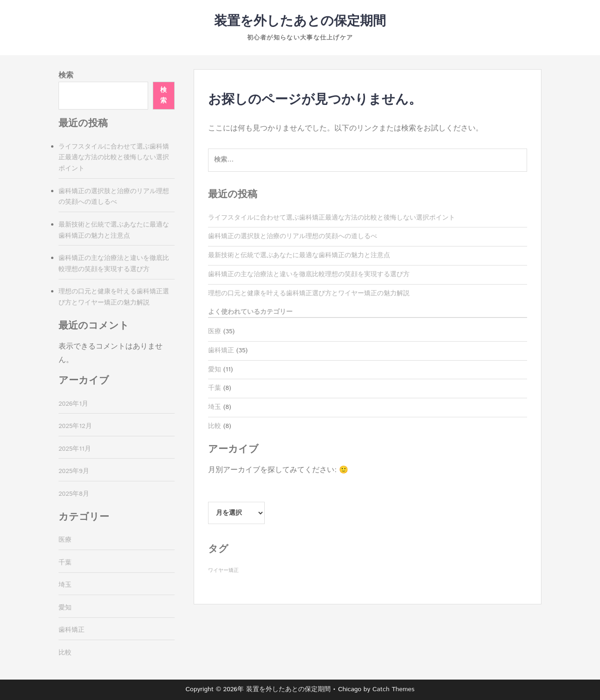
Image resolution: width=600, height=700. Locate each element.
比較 (215, 426)
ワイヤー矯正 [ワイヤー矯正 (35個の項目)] (223, 570)
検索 (66, 75)
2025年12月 (75, 426)
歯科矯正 (221, 350)
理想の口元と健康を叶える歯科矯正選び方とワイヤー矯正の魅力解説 (309, 293)
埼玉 (215, 407)
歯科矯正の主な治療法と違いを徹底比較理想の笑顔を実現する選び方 (309, 274)
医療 (215, 331)
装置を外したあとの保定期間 (300, 21)
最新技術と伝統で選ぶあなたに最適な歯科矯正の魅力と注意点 (299, 255)
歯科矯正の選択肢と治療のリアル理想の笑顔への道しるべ (293, 236)
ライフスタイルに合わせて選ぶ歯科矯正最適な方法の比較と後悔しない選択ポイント (332, 218)
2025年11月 (75, 449)
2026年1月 (73, 404)
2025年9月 (74, 471)
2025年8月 (74, 494)
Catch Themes (394, 689)
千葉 (215, 388)
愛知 (215, 369)
